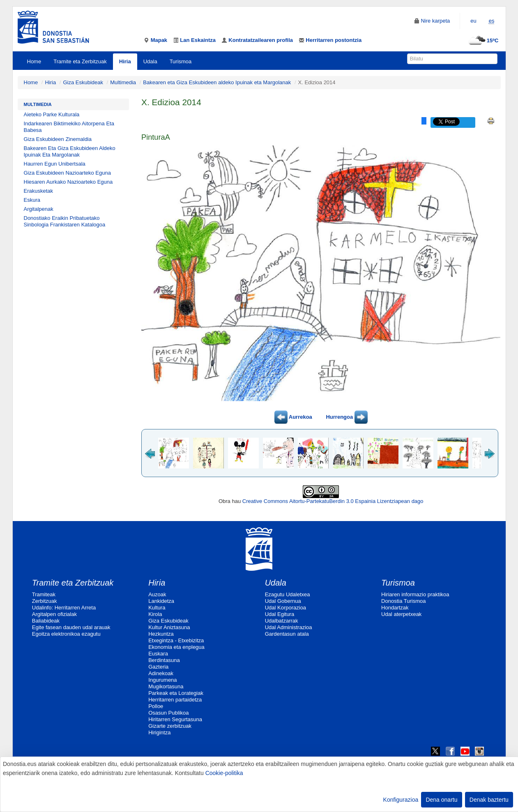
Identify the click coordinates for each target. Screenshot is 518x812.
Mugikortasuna (166, 686)
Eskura (32, 200)
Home (34, 61)
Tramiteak (44, 594)
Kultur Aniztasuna (169, 627)
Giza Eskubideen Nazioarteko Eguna (67, 173)
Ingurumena (162, 680)
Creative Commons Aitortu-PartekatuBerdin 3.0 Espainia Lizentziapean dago (333, 501)
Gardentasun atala (287, 634)
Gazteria (158, 667)
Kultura (157, 608)
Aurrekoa (293, 417)
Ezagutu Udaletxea (288, 594)
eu (473, 21)
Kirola (155, 614)
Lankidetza (161, 601)
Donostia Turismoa (403, 601)
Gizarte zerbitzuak (170, 726)
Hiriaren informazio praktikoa (415, 594)
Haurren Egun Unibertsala (55, 164)
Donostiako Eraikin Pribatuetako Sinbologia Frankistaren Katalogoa (65, 221)
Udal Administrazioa (289, 627)
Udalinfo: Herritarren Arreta (64, 608)
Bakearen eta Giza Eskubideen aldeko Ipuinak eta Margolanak (217, 82)
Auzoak (157, 594)
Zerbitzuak (45, 601)
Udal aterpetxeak (401, 614)
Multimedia (123, 82)
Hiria (125, 61)
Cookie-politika (224, 773)
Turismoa (181, 61)
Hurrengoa (346, 417)
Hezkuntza (161, 634)
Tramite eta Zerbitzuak (80, 61)
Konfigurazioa (401, 800)
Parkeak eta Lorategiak (176, 693)
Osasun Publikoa (168, 713)
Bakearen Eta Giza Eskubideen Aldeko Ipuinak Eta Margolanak (70, 151)
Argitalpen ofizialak (54, 614)
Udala (150, 61)
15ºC (482, 40)
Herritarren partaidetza (175, 700)
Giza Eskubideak (83, 82)
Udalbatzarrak (282, 621)
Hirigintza (159, 732)
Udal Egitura (280, 614)
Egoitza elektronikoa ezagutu (66, 634)
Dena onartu (441, 800)
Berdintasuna (164, 660)
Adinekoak (161, 673)
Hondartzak (395, 608)
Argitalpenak (39, 209)
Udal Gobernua (283, 601)
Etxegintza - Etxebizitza (176, 640)
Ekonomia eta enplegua (176, 647)
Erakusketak (39, 191)
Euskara (158, 654)
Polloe (156, 706)
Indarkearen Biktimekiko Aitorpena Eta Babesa (69, 127)
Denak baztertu (489, 800)
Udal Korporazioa (285, 608)
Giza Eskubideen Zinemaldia (58, 139)
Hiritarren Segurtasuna (175, 719)
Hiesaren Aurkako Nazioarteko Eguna (68, 182)
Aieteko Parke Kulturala (52, 114)
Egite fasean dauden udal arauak (71, 627)
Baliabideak (46, 621)
